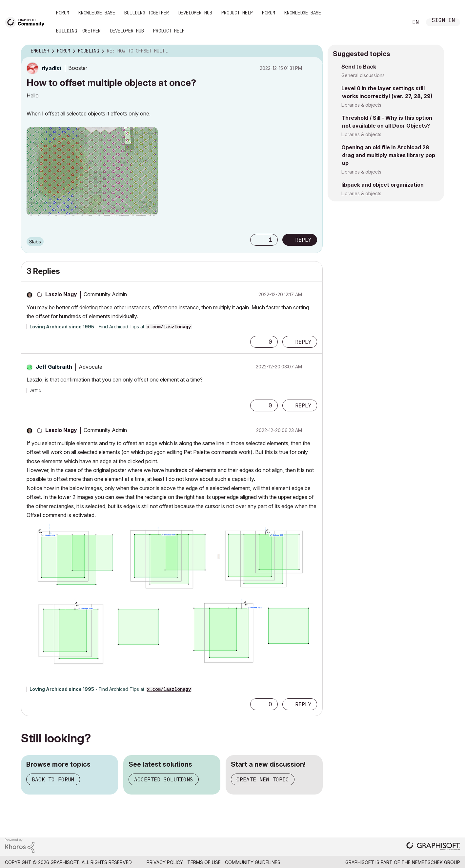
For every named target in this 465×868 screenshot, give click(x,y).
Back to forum (53, 779)
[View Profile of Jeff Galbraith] (54, 367)
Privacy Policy (165, 862)
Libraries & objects (361, 105)
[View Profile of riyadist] (52, 68)
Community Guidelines (253, 862)
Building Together (147, 13)
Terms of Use (204, 862)
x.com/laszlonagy (169, 327)
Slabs (35, 242)
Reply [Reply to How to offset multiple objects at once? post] (303, 240)
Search (396, 22)
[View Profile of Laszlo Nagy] (61, 294)
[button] (92, 171)
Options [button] (313, 51)
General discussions (363, 75)
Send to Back (359, 67)
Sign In (443, 21)
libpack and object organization (383, 185)
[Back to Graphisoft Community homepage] (27, 22)
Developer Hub (195, 13)
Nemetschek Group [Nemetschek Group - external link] (436, 862)
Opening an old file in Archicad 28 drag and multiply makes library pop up (388, 155)
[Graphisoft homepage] (433, 847)
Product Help (237, 13)
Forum (63, 13)
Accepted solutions (164, 779)
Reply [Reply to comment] (303, 342)
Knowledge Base (97, 13)
